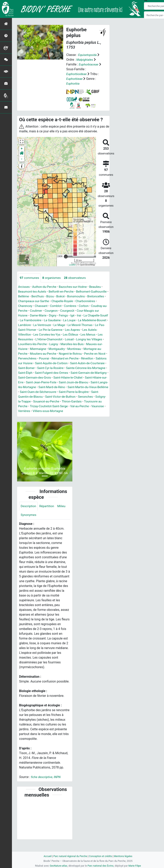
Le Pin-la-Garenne (87, 330)
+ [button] (22, 149)
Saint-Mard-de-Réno (83, 392)
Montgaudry (27, 354)
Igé (99, 316)
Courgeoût (99, 311)
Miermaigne (83, 349)
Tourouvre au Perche (56, 411)
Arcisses (24, 287)
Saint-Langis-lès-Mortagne (49, 392)
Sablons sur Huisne (91, 363)
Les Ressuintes (59, 339)
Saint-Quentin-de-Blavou (61, 402)
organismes (53, 278)
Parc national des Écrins (101, 866)
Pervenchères (91, 359)
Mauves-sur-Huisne (58, 349)
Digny (78, 316)
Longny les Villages (43, 344)
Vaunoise (57, 416)
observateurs (77, 278)
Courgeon (82, 311)
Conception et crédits (101, 856)
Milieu (63, 516)
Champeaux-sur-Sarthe (54, 301)
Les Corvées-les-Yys (76, 335)
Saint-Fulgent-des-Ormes (53, 378)
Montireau (45, 354)
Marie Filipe (136, 866)
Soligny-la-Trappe (61, 406)
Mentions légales (125, 856)
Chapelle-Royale (84, 301)
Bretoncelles (27, 301)
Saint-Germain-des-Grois (50, 382)
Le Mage (93, 325)
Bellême (43, 296)
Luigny (96, 344)
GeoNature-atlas (58, 866)
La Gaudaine (82, 320)
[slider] (66, 257)
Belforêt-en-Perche (63, 292)
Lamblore (57, 325)
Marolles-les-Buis (30, 349)
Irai (105, 316)
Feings (89, 316)
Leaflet (72, 265)
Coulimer (66, 311)
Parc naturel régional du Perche (70, 856)
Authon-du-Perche (45, 287)
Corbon (23, 311)
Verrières (73, 416)
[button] (22, 154)
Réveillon (68, 363)
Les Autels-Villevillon (45, 335)
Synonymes (29, 525)
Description (29, 516)
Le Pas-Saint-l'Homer (57, 330)
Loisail (23, 344)
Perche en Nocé (68, 359)
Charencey (49, 306)
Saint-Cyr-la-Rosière (44, 373)
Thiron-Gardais (29, 411)
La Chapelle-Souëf (33, 320)
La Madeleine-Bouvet (33, 325)
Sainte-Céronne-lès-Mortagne (81, 373)
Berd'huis (57, 296)
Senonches (38, 406)
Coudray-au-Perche (44, 311)
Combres (95, 306)
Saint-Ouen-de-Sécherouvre (74, 397)
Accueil (46, 856)
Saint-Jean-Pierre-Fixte (65, 387)
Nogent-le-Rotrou (42, 359)
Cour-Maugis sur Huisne (35, 316)
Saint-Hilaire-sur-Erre (33, 387)
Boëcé (81, 296)
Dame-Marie (63, 316)
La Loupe (99, 320)
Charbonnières (28, 306)
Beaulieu (98, 287)
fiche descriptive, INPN (47, 787)
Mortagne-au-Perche (69, 354)
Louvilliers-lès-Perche (74, 344)
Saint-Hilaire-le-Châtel (85, 382)
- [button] (22, 159)
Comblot (80, 306)
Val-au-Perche (38, 416)
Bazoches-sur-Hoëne (75, 287)
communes (30, 278)
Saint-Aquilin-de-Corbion (35, 368)
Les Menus (39, 339)
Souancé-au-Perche (89, 406)
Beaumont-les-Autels (33, 292)
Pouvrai (23, 363)
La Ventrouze (75, 325)
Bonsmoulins (97, 296)
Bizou (70, 296)
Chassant (65, 306)
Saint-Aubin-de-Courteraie (73, 368)
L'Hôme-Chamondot (87, 339)
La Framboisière (59, 320)
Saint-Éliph (26, 378)
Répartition (48, 516)
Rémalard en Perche (45, 363)
